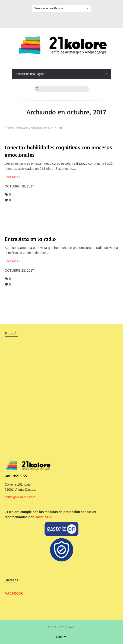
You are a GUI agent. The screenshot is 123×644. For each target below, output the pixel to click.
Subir (61, 637)
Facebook (62, 19)
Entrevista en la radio (30, 239)
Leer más (11, 177)
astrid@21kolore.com (20, 497)
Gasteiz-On (43, 517)
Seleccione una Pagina (61, 8)
